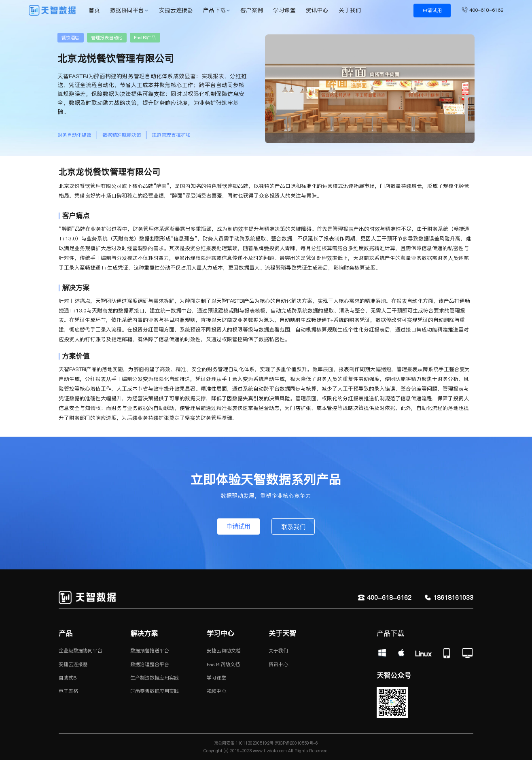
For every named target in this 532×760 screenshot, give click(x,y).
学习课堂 (284, 10)
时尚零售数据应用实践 (155, 691)
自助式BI (68, 678)
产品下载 (214, 10)
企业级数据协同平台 (81, 651)
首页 (94, 10)
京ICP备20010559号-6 (296, 743)
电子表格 (68, 691)
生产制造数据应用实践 (155, 678)
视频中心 (216, 691)
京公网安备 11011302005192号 (244, 743)
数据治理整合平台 (150, 664)
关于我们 (350, 10)
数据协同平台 (127, 10)
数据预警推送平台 (150, 651)
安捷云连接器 (176, 10)
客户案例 (252, 10)
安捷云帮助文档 (224, 651)
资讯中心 (317, 10)
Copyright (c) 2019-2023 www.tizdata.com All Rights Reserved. (266, 751)
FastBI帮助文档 (223, 664)
